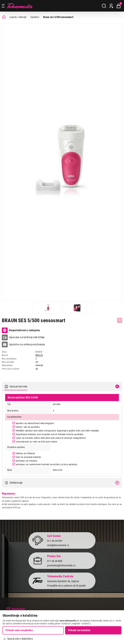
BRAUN (39, 355)
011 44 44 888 (55, 561)
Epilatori (35, 17)
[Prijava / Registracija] (111, 6)
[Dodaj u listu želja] (120, 320)
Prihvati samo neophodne (19, 630)
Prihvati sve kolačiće (79, 630)
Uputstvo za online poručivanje (27, 344)
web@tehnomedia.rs (58, 545)
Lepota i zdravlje (18, 17)
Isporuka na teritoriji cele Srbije (27, 337)
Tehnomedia (20, 6)
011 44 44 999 (55, 541)
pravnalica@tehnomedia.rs (61, 565)
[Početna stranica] (4, 17)
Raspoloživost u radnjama (21, 330)
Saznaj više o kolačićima (20, 639)
